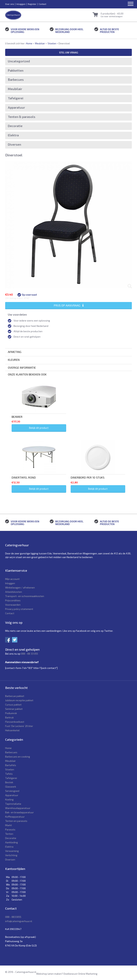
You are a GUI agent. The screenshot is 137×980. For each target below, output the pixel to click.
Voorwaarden (13, 605)
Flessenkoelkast (15, 722)
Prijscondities (13, 600)
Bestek (9, 782)
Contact (42, 4)
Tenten (9, 834)
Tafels (9, 774)
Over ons (10, 4)
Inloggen (21, 4)
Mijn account (12, 579)
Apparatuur (16, 107)
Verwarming (12, 851)
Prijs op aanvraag (69, 305)
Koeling (9, 799)
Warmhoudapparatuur (18, 808)
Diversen (14, 144)
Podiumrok (11, 713)
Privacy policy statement (19, 609)
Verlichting (11, 855)
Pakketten (16, 70)
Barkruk (9, 717)
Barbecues (16, 80)
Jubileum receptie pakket (19, 700)
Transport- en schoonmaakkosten (25, 596)
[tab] (68, 352)
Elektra (13, 135)
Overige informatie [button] (22, 367)
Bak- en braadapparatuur (19, 812)
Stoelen (52, 43)
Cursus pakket (13, 705)
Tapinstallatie (13, 804)
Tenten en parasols (16, 821)
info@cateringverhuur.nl (19, 921)
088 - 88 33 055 (29, 654)
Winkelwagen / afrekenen (20, 587)
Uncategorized (19, 61)
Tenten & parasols (22, 117)
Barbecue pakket (15, 696)
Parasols (10, 829)
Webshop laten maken (49, 974)
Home (29, 43)
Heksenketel (12, 730)
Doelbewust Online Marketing (80, 974)
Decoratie (15, 126)
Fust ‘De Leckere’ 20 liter (19, 726)
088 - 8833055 (13, 917)
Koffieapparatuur (15, 817)
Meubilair (40, 43)
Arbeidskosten (14, 592)
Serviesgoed (12, 791)
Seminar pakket (14, 709)
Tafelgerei (16, 98)
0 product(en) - (112, 14)
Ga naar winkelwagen (112, 16)
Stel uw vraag (69, 52)
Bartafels (11, 765)
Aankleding (12, 842)
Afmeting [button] (15, 352)
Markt (9, 825)
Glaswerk (11, 787)
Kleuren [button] (14, 360)
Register (32, 4)
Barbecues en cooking (18, 757)
